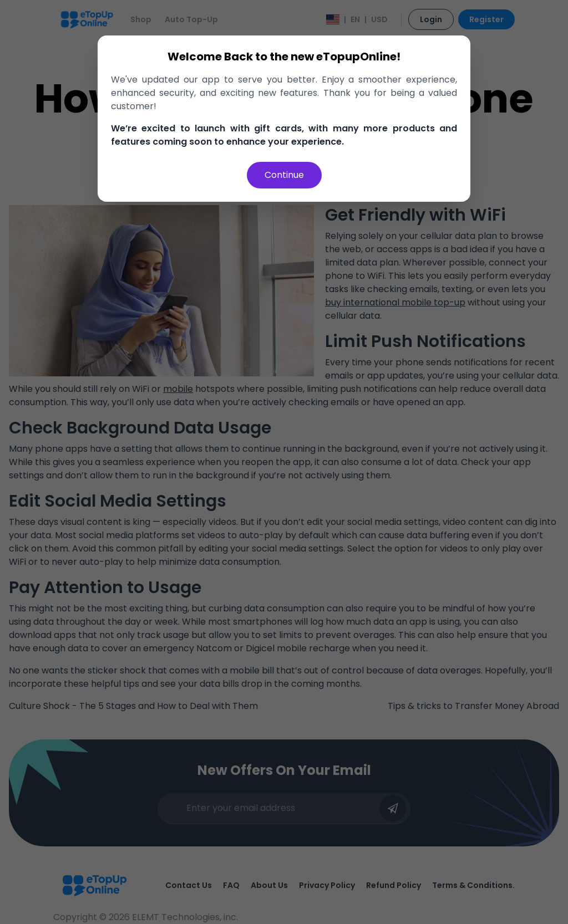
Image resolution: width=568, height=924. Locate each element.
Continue (284, 175)
